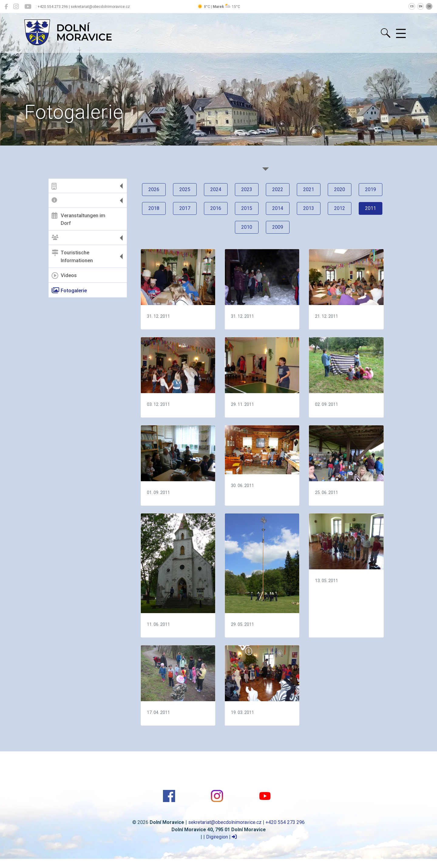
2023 (247, 189)
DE (429, 6)
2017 (185, 208)
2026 (154, 189)
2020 (340, 189)
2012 (340, 208)
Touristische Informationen (72, 256)
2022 (278, 189)
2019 (371, 189)
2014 (278, 208)
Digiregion (217, 837)
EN (421, 6)
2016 (216, 208)
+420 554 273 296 (285, 822)
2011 (371, 208)
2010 (247, 227)
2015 (247, 208)
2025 (185, 189)
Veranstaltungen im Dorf (78, 219)
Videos (64, 276)
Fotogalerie (69, 290)
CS (412, 6)
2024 (216, 189)
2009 (278, 227)
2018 (154, 208)
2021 (309, 189)
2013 (309, 208)
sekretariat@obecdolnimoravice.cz (225, 822)
